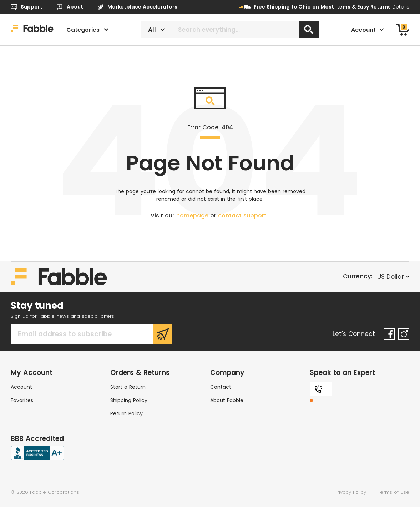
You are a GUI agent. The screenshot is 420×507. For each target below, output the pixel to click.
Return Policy (126, 413)
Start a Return (128, 387)
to (301, 7)
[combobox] (230, 30)
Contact (221, 387)
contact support (243, 215)
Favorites (22, 400)
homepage (193, 215)
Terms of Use (393, 492)
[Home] (32, 30)
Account (21, 387)
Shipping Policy (129, 400)
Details (401, 7)
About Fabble (227, 400)
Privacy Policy (350, 492)
